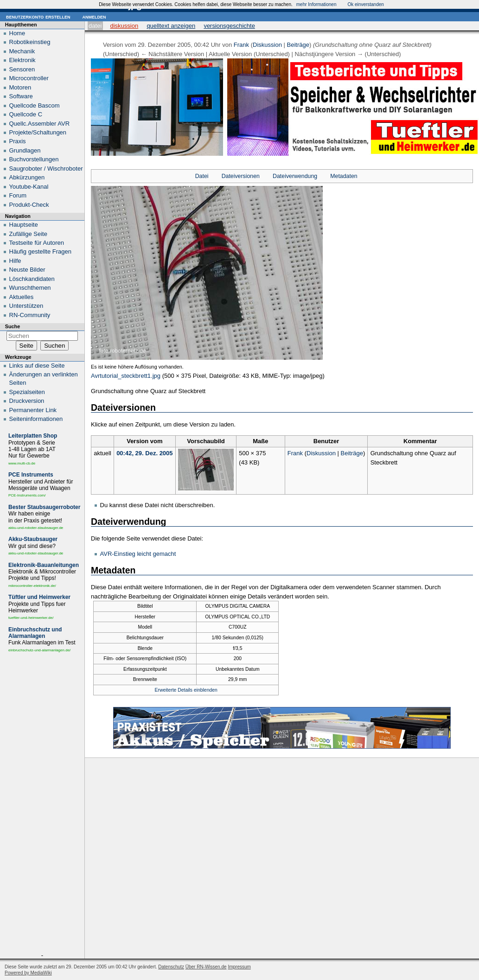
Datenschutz (171, 967)
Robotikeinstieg (30, 42)
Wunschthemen (30, 288)
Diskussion (124, 26)
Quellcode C (26, 114)
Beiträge (298, 45)
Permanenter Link (33, 410)
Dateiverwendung (295, 176)
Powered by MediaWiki (28, 973)
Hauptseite (24, 225)
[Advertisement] (42, 804)
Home (17, 33)
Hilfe (15, 261)
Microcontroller (29, 78)
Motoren (20, 87)
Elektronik (22, 60)
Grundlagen (25, 150)
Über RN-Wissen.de (206, 967)
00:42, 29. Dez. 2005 (144, 453)
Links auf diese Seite (37, 366)
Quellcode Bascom (35, 105)
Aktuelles (22, 297)
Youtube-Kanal (29, 187)
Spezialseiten (27, 392)
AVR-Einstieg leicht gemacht (138, 554)
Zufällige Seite (28, 234)
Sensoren (22, 69)
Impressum (239, 967)
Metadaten (344, 176)
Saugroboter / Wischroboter (46, 169)
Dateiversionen (241, 176)
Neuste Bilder (27, 270)
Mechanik (22, 51)
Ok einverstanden (365, 4)
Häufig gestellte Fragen (40, 251)
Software (21, 96)
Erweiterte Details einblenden (186, 690)
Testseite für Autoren (37, 243)
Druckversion (27, 401)
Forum (18, 195)
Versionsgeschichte (229, 26)
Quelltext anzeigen (171, 26)
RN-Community (30, 315)
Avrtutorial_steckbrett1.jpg (126, 376)
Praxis (18, 141)
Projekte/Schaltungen (38, 132)
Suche (13, 326)
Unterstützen (26, 306)
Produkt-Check (29, 205)
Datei (95, 26)
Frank (241, 45)
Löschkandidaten (32, 279)
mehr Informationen (316, 4)
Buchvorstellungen (34, 159)
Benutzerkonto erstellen (38, 16)
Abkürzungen (27, 177)
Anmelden (94, 16)
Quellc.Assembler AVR (40, 124)
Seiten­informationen (36, 419)
